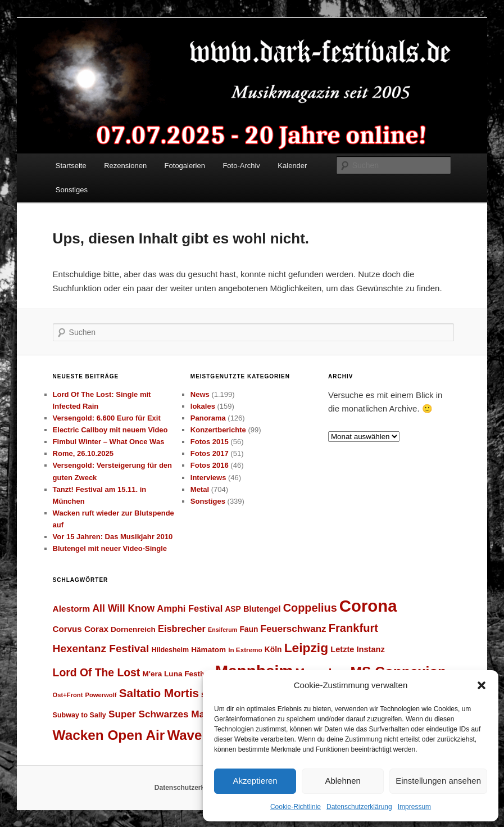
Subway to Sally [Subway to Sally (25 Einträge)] (80, 715)
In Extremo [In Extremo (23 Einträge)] (245, 650)
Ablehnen (342, 781)
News (200, 394)
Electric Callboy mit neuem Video (110, 430)
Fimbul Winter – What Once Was (109, 442)
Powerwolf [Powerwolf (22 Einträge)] (101, 695)
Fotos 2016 (210, 465)
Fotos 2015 (210, 442)
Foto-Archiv (241, 166)
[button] (482, 685)
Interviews (208, 478)
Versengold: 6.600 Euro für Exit (107, 418)
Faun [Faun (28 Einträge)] (249, 629)
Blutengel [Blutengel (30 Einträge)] (262, 609)
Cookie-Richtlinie (296, 807)
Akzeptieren (255, 781)
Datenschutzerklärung (359, 807)
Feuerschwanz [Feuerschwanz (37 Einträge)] (294, 629)
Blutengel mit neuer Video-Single (110, 548)
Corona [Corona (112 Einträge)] (368, 606)
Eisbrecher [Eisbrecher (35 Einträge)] (182, 629)
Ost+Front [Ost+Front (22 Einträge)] (68, 695)
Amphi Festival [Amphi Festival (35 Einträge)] (190, 608)
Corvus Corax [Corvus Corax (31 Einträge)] (81, 629)
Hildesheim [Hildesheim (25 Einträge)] (170, 650)
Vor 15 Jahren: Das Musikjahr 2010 (113, 537)
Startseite (71, 166)
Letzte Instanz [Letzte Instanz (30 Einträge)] (358, 649)
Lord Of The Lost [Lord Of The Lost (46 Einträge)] (97, 672)
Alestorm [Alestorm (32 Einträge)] (72, 609)
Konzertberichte (218, 430)
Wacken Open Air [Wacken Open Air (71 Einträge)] (109, 735)
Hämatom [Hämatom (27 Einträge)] (208, 650)
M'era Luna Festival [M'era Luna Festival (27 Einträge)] (177, 674)
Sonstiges (72, 190)
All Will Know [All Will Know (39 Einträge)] (123, 608)
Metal (200, 489)
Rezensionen (125, 166)
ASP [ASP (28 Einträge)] (233, 609)
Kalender (292, 166)
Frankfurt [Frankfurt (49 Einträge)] (353, 628)
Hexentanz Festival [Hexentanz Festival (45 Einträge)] (101, 649)
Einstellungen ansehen (438, 781)
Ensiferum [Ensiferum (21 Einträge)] (223, 630)
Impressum (414, 807)
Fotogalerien (185, 166)
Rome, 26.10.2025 (83, 453)
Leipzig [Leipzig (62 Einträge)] (306, 648)
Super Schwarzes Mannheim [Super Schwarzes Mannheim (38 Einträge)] (174, 714)
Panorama (208, 418)
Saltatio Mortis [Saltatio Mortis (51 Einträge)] (159, 693)
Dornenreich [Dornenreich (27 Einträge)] (133, 629)
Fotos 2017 (210, 453)
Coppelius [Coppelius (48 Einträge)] (310, 608)
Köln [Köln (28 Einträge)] (273, 649)
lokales (203, 406)
